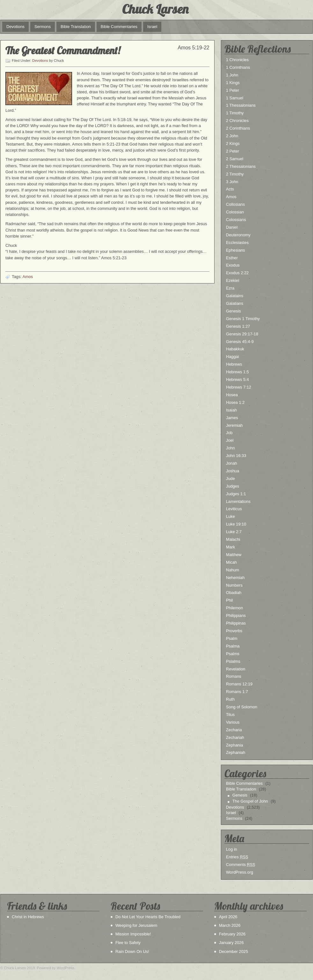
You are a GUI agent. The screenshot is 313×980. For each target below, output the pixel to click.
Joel (230, 440)
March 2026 (230, 925)
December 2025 (233, 951)
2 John (232, 136)
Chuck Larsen (155, 9)
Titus (230, 715)
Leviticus (234, 509)
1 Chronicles (237, 60)
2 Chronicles (237, 121)
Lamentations (238, 501)
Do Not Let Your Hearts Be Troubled (148, 917)
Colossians (236, 220)
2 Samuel (235, 159)
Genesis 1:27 (238, 326)
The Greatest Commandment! (63, 50)
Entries (237, 857)
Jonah (232, 463)
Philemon (234, 608)
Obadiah (234, 593)
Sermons (43, 27)
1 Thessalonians (241, 105)
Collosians (235, 204)
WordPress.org (240, 872)
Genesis (233, 311)
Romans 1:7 (237, 692)
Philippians (236, 615)
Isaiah (231, 410)
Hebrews (234, 364)
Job (229, 433)
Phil (229, 600)
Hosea (232, 395)
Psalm (232, 638)
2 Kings (233, 143)
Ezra (230, 288)
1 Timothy (235, 113)
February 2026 (232, 934)
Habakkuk (235, 349)
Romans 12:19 (239, 684)
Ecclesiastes (237, 243)
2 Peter (233, 151)
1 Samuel (235, 98)
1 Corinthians (238, 67)
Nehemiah (235, 578)
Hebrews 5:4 (237, 379)
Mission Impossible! (133, 934)
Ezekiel (233, 280)
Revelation (236, 669)
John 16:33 (236, 456)
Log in (232, 849)
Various (233, 722)
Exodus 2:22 (237, 273)
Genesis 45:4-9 (240, 342)
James (232, 418)
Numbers (234, 585)
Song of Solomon (242, 707)
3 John (232, 182)
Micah (231, 562)
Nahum (233, 570)
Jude (230, 479)
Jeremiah (234, 425)
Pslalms (233, 661)
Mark (230, 547)
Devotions (15, 27)
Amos (28, 277)
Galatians (235, 303)
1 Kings (233, 83)
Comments (241, 865)
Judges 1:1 (236, 494)
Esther (232, 258)
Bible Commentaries (119, 27)
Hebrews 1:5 (237, 372)
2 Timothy (235, 174)
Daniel (232, 227)
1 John (232, 75)
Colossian (235, 212)
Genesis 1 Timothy (243, 319)
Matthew (234, 555)
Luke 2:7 (234, 532)
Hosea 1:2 (235, 402)
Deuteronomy (238, 235)
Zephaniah (236, 752)
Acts (230, 189)
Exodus (233, 265)
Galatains (235, 296)
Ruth (230, 699)
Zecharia (234, 730)
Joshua (233, 471)
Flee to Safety (128, 943)
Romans (234, 676)
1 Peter (233, 90)
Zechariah (235, 737)
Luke (230, 516)
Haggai (233, 357)
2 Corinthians (238, 128)
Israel (152, 27)
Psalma (233, 646)
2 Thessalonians (241, 166)
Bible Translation (76, 27)
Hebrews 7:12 (239, 387)
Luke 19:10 (236, 524)
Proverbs (234, 631)
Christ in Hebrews (28, 917)
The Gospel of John (250, 801)
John (230, 448)
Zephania (234, 745)
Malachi (233, 539)
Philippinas (236, 623)
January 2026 (231, 943)
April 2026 (228, 917)
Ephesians (236, 250)
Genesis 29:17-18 (242, 334)
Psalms (233, 654)
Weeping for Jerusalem (136, 925)
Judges (233, 486)
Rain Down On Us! (132, 951)
